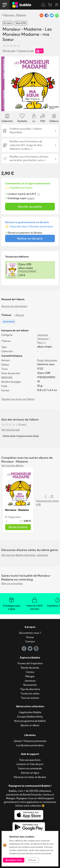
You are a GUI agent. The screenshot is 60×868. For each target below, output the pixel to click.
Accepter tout (14, 860)
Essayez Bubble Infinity (30, 717)
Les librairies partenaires (30, 745)
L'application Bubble (30, 712)
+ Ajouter (19, 315)
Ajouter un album (30, 725)
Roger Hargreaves (47, 360)
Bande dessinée (30, 668)
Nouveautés (30, 685)
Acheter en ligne (30, 773)
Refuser (32, 860)
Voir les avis (9, 51)
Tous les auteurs (30, 698)
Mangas (30, 676)
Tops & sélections (30, 689)
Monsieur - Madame (15, 15)
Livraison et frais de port (30, 764)
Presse (30, 637)
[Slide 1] (30, 107)
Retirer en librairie (30, 238)
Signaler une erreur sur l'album (18, 399)
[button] (6, 84)
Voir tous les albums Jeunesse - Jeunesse (25, 555)
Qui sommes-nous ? (30, 633)
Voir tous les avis (10, 430)
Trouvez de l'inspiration (30, 663)
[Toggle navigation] (5, 5)
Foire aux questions (30, 760)
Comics (30, 672)
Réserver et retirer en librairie (30, 777)
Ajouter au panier (30, 206)
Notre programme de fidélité (30, 721)
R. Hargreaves (13, 517)
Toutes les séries (30, 694)
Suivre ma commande (30, 768)
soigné (31, 198)
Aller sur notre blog (12, 583)
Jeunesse (43, 335)
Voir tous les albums (12, 466)
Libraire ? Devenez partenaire (30, 741)
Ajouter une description (14, 306)
